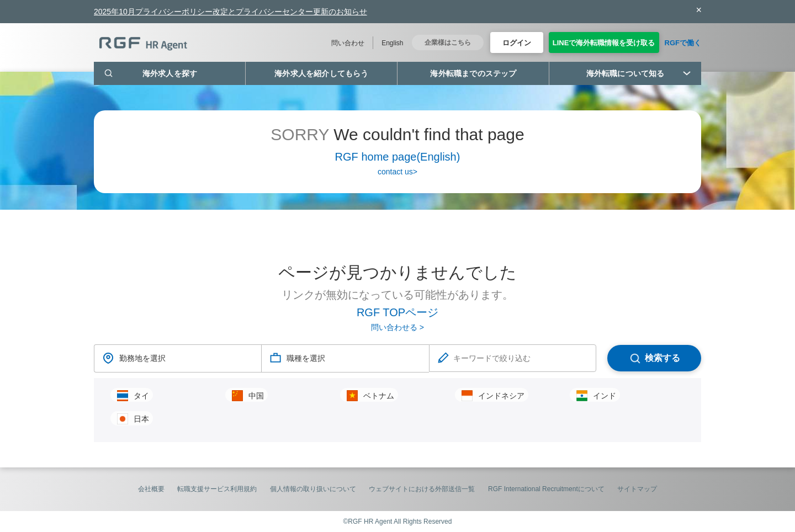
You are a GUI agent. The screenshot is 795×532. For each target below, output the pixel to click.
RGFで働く (683, 43)
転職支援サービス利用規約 (217, 489)
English (392, 43)
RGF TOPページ (397, 312)
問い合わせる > (397, 327)
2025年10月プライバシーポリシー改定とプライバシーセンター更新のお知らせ (230, 12)
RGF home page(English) (398, 157)
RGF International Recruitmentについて (546, 489)
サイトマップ (637, 489)
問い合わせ (348, 43)
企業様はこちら (448, 42)
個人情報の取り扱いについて (313, 489)
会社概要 (151, 489)
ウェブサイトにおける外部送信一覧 (422, 489)
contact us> (397, 172)
